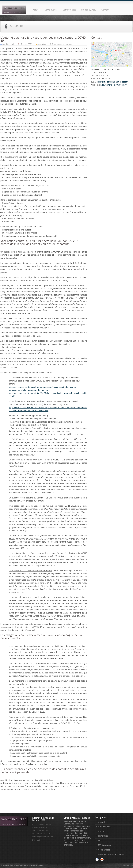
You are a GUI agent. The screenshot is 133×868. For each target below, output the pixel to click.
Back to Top (127, 865)
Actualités (42, 44)
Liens (101, 841)
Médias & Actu (105, 845)
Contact (102, 831)
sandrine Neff (8, 44)
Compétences (105, 827)
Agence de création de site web (33, 865)
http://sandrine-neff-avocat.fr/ (114, 85)
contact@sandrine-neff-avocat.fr (113, 82)
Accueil (101, 822)
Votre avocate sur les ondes (111, 854)
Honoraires (103, 836)
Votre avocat (104, 850)
